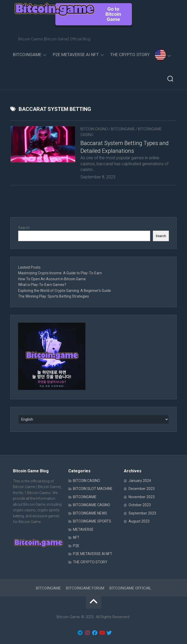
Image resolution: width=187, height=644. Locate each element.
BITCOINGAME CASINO (92, 505)
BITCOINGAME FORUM (85, 588)
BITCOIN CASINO (94, 129)
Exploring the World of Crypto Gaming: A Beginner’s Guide (65, 291)
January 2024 (140, 481)
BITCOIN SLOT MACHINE (93, 489)
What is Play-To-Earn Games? (43, 285)
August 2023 (139, 521)
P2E (76, 546)
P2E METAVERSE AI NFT (76, 55)
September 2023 (142, 513)
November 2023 (142, 497)
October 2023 (140, 505)
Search (24, 228)
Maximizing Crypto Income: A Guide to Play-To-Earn (60, 273)
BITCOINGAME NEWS (90, 513)
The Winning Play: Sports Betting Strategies (54, 296)
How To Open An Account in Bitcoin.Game (52, 279)
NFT (76, 537)
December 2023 (142, 489)
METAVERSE (83, 529)
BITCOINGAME (27, 55)
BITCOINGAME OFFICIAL (130, 588)
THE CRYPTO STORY (130, 55)
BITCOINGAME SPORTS (92, 521)
